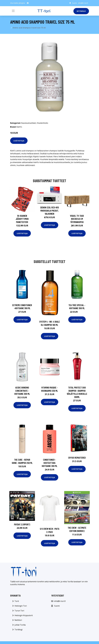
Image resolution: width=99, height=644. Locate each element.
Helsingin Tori (21, 606)
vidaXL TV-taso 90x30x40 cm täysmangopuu (77, 219)
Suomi (75, 3)
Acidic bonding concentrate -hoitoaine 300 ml (22, 391)
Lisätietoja (19, 141)
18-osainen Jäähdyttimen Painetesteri (22, 219)
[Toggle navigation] (13, 11)
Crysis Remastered (77, 458)
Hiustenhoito (42, 123)
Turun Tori (19, 611)
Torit (17, 601)
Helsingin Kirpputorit (24, 615)
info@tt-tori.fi (83, 3)
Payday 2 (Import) (22, 524)
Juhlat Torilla (20, 625)
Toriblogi (18, 630)
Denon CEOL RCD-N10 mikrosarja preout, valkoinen (50, 211)
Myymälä (81, 11)
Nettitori (18, 620)
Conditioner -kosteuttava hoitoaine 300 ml (50, 463)
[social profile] (28, 3)
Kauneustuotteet (29, 123)
